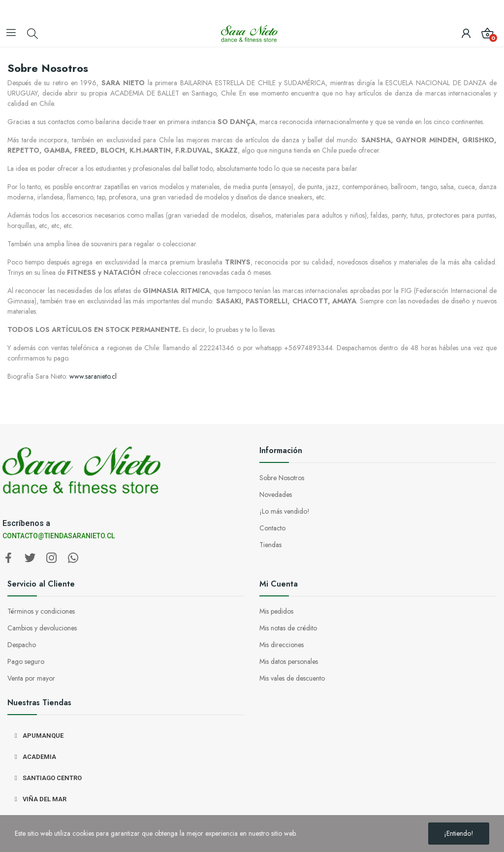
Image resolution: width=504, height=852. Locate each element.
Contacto (272, 528)
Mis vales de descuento (292, 678)
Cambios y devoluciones (42, 628)
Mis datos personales (289, 661)
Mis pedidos (276, 611)
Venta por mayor (31, 678)
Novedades (276, 494)
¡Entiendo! (459, 833)
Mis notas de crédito (288, 628)
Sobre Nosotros (282, 478)
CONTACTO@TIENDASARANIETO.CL (59, 536)
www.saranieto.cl (93, 376)
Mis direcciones (282, 645)
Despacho (22, 645)
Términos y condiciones (41, 611)
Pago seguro (26, 661)
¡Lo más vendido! (284, 511)
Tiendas (270, 545)
